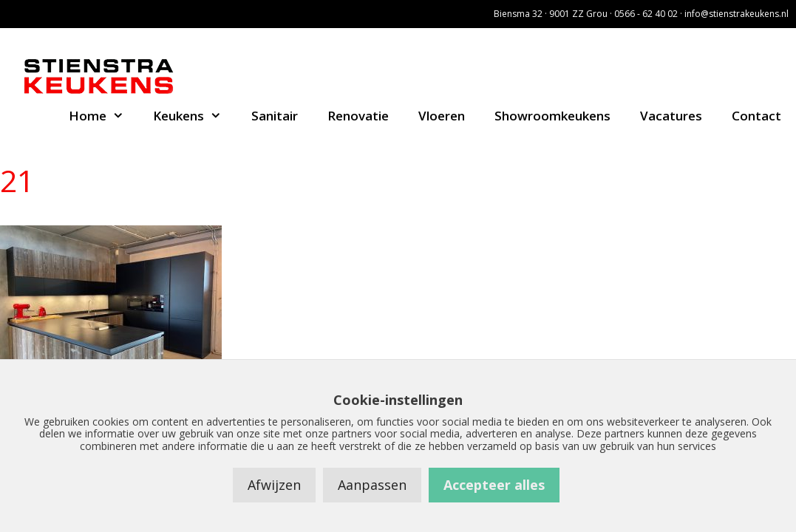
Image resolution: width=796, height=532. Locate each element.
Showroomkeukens (552, 116)
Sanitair (275, 116)
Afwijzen (274, 485)
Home (104, 116)
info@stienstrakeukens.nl (737, 14)
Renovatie (358, 116)
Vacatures (671, 116)
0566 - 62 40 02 (646, 14)
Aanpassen (372, 485)
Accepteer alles (494, 485)
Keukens (195, 116)
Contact (756, 116)
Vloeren (442, 116)
